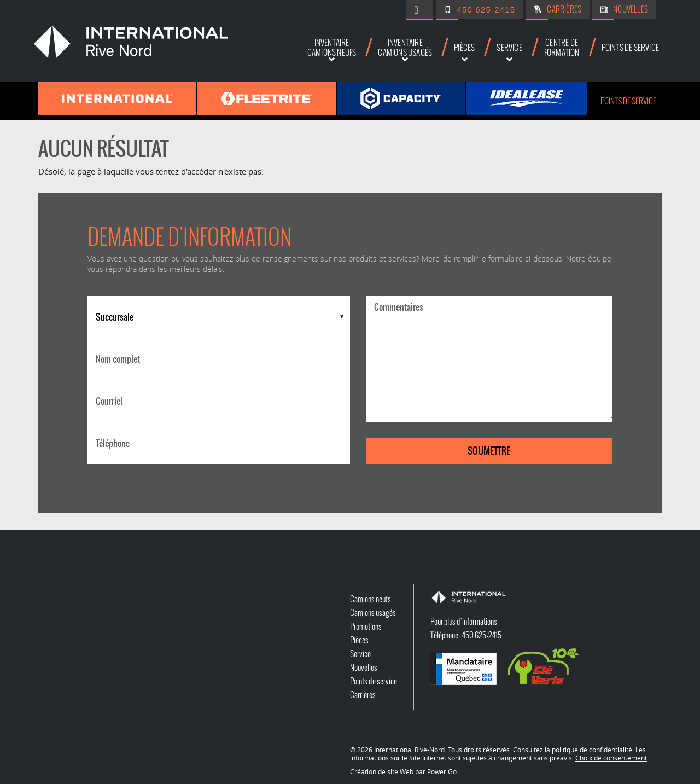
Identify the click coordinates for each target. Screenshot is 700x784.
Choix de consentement (611, 758)
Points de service (628, 101)
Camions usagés (373, 613)
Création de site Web (382, 771)
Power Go (442, 771)
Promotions (366, 626)
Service (360, 654)
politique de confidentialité (592, 750)
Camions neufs (371, 599)
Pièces (359, 640)
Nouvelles (631, 9)
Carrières (564, 9)
